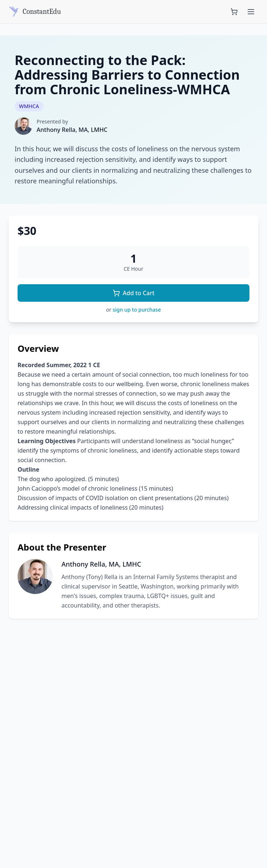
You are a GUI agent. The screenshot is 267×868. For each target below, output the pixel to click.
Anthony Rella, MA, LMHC (72, 130)
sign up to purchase (137, 310)
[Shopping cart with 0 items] (234, 12)
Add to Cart (134, 293)
